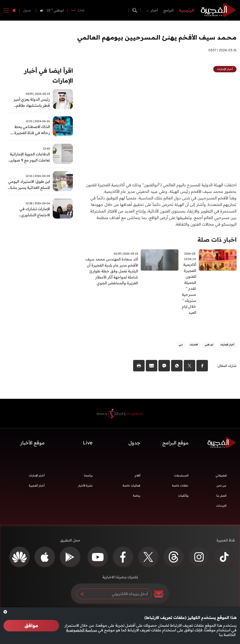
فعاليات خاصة (131, 488)
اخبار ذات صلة (216, 240)
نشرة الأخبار (85, 488)
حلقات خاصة (180, 488)
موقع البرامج (175, 445)
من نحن (221, 488)
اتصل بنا (221, 498)
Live (88, 445)
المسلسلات (181, 478)
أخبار (154, 10)
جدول (27, 10)
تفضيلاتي (221, 478)
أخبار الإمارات (37, 478)
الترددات (221, 508)
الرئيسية (187, 10)
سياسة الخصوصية (82, 630)
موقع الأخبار (32, 445)
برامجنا (88, 478)
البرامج (169, 10)
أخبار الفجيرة (37, 488)
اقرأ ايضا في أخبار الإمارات (47, 76)
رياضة (137, 498)
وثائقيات (183, 498)
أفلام (138, 478)
